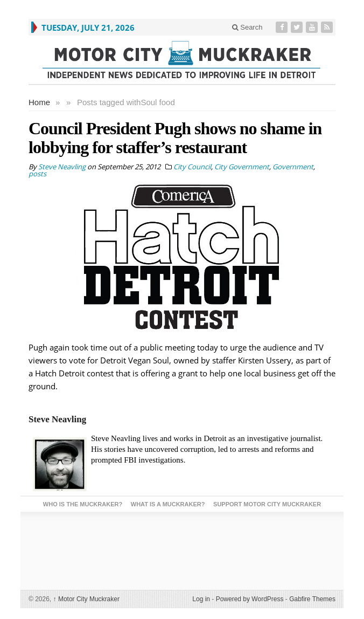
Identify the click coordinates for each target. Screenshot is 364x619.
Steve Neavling (57, 419)
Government (293, 167)
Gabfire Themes (312, 599)
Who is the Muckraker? (83, 504)
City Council (192, 167)
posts (37, 174)
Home (39, 102)
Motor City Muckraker (86, 599)
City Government (242, 167)
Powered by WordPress (250, 599)
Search (247, 27)
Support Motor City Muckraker (267, 504)
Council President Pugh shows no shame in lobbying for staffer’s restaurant (175, 138)
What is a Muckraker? (168, 504)
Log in (201, 599)
